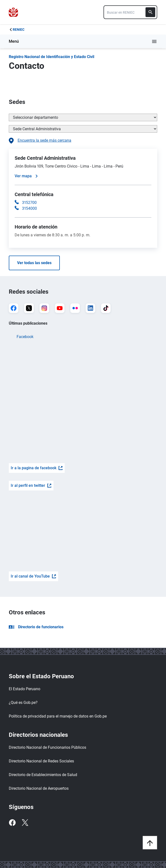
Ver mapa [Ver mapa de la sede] (26, 176)
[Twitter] (25, 823)
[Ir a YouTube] (60, 308)
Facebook (25, 337)
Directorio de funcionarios (36, 627)
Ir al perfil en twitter (31, 485)
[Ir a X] (29, 308)
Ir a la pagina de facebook (37, 468)
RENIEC (19, 30)
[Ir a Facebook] (14, 308)
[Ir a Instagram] (44, 308)
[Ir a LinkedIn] (90, 308)
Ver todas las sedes (34, 263)
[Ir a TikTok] (106, 308)
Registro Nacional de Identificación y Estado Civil (52, 57)
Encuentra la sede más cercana (40, 141)
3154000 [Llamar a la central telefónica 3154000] (29, 208)
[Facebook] (12, 823)
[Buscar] (150, 12)
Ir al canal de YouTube (33, 576)
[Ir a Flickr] (75, 308)
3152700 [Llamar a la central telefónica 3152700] (29, 203)
